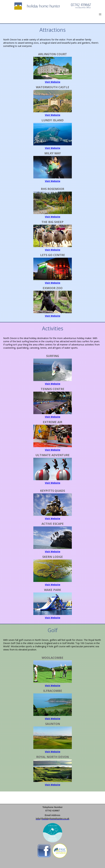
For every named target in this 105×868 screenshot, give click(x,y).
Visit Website (53, 82)
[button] (100, 14)
